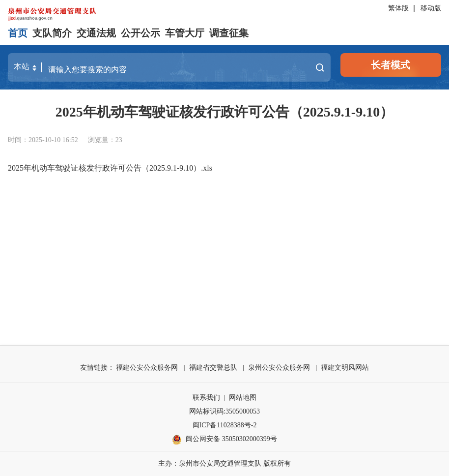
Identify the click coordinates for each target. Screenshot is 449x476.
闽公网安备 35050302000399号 (224, 440)
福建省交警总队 (213, 368)
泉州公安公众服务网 (279, 368)
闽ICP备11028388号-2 (225, 425)
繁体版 (398, 8)
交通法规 (96, 33)
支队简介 (52, 33)
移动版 (431, 8)
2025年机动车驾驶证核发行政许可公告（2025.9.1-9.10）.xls (110, 168)
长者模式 (391, 65)
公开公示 (140, 33)
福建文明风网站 (345, 368)
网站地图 (243, 398)
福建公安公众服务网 (147, 368)
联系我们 (206, 398)
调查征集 (229, 33)
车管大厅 (185, 33)
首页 (18, 33)
